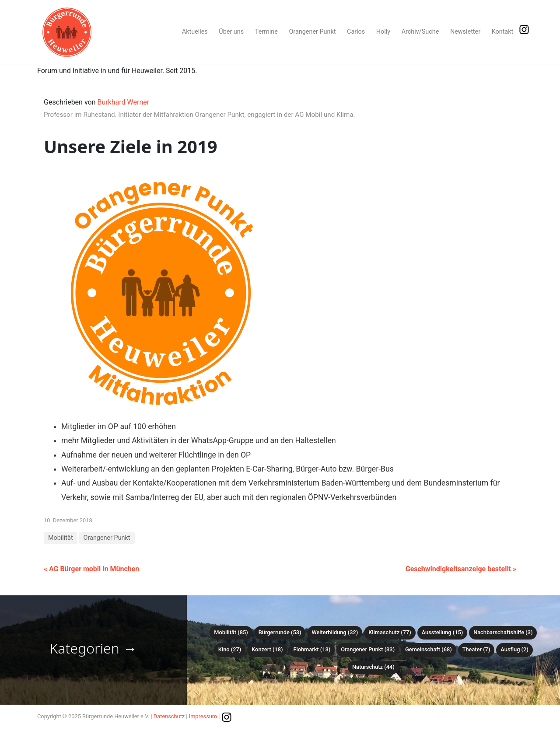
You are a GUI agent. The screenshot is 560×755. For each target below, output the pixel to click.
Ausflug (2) (514, 649)
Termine (266, 32)
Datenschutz (169, 716)
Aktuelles (195, 32)
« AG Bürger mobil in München (91, 569)
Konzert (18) (267, 649)
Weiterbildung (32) (335, 632)
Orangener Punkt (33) (368, 649)
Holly (383, 32)
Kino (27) (230, 649)
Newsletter (465, 32)
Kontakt (503, 32)
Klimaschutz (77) (390, 632)
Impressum (203, 716)
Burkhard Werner (123, 102)
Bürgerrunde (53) (280, 632)
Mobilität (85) (231, 632)
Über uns (231, 32)
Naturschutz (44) (373, 667)
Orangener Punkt (312, 32)
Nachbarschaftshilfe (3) (503, 632)
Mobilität (61, 538)
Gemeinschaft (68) (429, 649)
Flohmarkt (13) (312, 649)
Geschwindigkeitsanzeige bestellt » (461, 569)
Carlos (356, 32)
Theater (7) (476, 649)
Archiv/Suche (420, 32)
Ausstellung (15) (442, 632)
